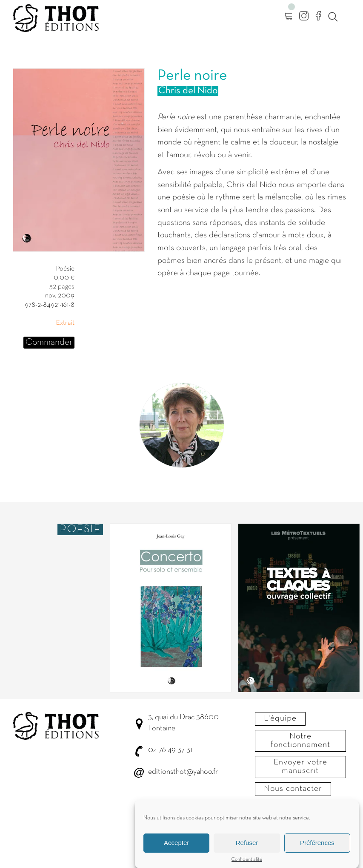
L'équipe (280, 718)
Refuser (247, 848)
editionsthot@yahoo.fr (183, 772)
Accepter (176, 848)
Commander (49, 342)
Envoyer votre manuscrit (300, 767)
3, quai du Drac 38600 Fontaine (183, 723)
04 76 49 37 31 (170, 750)
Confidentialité (247, 865)
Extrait (65, 323)
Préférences (317, 848)
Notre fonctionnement (300, 741)
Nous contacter (293, 789)
